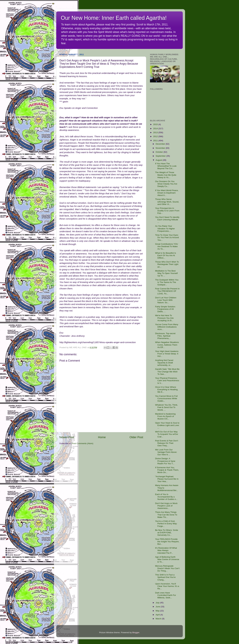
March (159, 619)
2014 (156, 129)
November (161, 148)
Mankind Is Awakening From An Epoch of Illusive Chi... (165, 416)
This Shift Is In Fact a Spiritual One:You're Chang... (165, 577)
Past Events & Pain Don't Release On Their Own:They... (167, 443)
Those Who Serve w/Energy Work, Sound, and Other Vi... (167, 202)
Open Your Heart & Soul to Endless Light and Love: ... (167, 425)
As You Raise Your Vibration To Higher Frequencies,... (165, 228)
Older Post (136, 437)
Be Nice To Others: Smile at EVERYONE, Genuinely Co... (167, 533)
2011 (156, 141)
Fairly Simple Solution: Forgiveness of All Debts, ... (165, 309)
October (160, 152)
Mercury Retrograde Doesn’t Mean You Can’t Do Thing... (167, 568)
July (158, 603)
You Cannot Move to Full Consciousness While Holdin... (166, 398)
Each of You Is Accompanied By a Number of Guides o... (166, 497)
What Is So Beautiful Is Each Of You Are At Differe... (166, 255)
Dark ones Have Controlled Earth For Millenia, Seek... (166, 595)
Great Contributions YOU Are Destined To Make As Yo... (167, 246)
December (161, 144)
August (159, 160)
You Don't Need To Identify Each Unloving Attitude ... (167, 220)
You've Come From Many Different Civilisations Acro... (167, 327)
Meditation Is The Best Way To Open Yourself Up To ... (166, 273)
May (158, 611)
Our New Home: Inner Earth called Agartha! (114, 18)
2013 (156, 132)
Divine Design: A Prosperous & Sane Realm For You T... (165, 461)
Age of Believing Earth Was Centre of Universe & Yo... (167, 559)
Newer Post (67, 437)
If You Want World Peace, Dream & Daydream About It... (167, 193)
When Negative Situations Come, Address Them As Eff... (167, 345)
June (158, 607)
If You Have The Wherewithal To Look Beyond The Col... (166, 166)
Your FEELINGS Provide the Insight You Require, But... (167, 542)
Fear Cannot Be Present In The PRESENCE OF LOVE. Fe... (167, 291)
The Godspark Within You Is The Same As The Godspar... (167, 282)
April (158, 615)
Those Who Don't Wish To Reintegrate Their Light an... (167, 264)
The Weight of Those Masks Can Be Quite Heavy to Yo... (166, 175)
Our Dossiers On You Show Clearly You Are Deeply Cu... (166, 184)
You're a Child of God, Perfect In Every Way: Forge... (166, 524)
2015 (156, 124)
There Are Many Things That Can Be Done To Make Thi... (166, 515)
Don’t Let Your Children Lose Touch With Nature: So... (166, 300)
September (161, 156)
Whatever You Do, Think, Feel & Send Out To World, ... (167, 407)
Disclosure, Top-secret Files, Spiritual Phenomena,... (165, 336)
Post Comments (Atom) (83, 443)
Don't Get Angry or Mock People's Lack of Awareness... (166, 506)
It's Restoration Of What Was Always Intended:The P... (166, 550)
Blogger (136, 632)
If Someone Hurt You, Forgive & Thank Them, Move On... (167, 470)
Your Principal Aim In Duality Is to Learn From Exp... (167, 211)
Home (102, 437)
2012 (156, 136)
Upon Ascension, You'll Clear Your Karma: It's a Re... (167, 586)
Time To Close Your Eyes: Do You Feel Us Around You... (167, 237)
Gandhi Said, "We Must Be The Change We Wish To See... (167, 372)
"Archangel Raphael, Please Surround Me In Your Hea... (167, 479)
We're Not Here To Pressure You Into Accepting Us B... (164, 318)
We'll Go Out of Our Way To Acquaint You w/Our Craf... (167, 434)
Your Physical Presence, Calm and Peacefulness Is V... (167, 381)
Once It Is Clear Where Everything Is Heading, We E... (167, 389)
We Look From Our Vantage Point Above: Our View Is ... (166, 452)
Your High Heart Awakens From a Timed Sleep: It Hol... (167, 354)
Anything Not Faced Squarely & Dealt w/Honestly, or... (164, 363)
